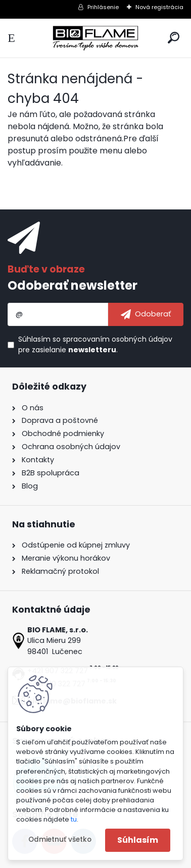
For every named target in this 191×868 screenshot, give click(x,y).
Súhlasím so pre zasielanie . (95, 344)
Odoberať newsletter (73, 285)
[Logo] (96, 38)
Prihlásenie (103, 7)
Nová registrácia (159, 7)
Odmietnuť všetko (60, 839)
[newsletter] (146, 314)
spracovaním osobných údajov (117, 339)
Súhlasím (138, 840)
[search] (174, 38)
